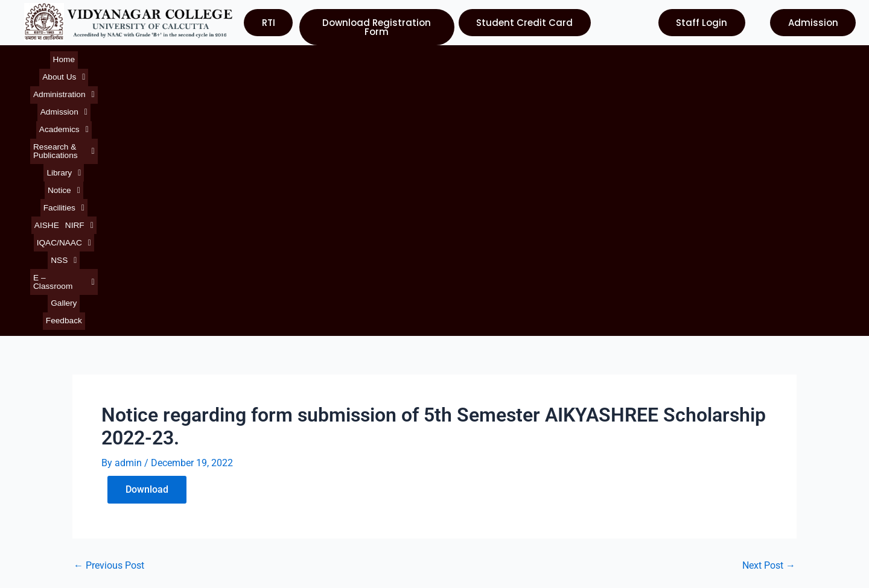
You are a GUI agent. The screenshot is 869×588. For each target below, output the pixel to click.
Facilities (474, 57)
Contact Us (45, 503)
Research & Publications (325, 57)
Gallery (732, 57)
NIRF (543, 57)
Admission (195, 57)
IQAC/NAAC (589, 57)
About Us (81, 57)
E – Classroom (683, 57)
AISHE (512, 57)
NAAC (457, 459)
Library (394, 57)
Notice (433, 57)
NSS (634, 57)
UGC (453, 438)
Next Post (769, 299)
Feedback (767, 57)
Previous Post (109, 299)
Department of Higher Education (513, 503)
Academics (248, 57)
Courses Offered (57, 481)
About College (52, 438)
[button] (81, 57)
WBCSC (460, 481)
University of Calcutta (490, 416)
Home (44, 57)
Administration (137, 57)
